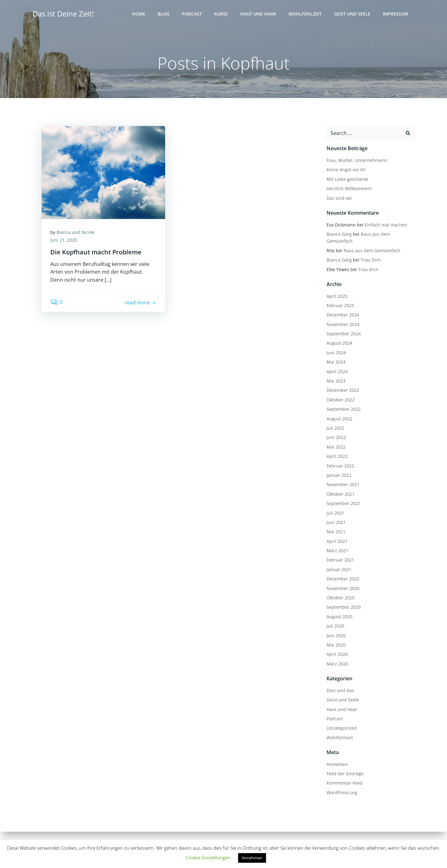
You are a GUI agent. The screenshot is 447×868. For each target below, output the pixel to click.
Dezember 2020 (343, 579)
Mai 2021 (336, 532)
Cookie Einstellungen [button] (208, 857)
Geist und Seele (352, 14)
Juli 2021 (335, 513)
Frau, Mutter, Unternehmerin (357, 161)
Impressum (396, 14)
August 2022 (339, 419)
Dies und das (340, 690)
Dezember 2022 (343, 390)
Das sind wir (339, 198)
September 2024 (343, 334)
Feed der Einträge (345, 774)
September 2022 (343, 409)
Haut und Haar (258, 14)
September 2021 (343, 504)
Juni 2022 (336, 438)
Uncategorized (341, 728)
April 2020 (337, 654)
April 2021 (337, 541)
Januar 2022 (339, 475)
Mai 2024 (336, 362)
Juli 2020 (335, 626)
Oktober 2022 (340, 400)
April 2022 (337, 456)
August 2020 (339, 617)
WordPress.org (341, 792)
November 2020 (343, 588)
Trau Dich (370, 260)
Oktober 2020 (340, 598)
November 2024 (343, 324)
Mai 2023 (336, 381)
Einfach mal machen (386, 225)
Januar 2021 (339, 569)
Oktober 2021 (340, 494)
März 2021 (337, 551)
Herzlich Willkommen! (349, 189)
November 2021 (343, 485)
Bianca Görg (339, 234)
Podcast (192, 14)
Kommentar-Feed (344, 783)
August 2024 (339, 343)
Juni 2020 (336, 635)
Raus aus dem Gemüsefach (372, 251)
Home (139, 14)
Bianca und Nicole (76, 233)
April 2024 (337, 371)
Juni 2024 (336, 353)
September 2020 (343, 607)
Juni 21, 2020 (64, 241)
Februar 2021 (340, 560)
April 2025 (337, 296)
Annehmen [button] (252, 858)
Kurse (221, 14)
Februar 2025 (340, 306)
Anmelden (337, 764)
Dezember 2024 (343, 315)
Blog (164, 14)
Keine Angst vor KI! (346, 170)
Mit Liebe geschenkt (347, 179)
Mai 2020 (336, 645)
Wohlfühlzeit (305, 14)
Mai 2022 (336, 447)
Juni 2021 (336, 522)
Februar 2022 (340, 466)
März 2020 (337, 664)
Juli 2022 (335, 428)
